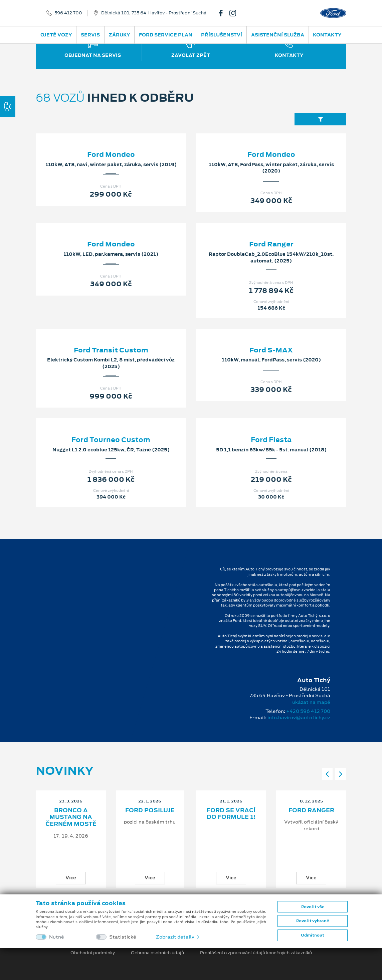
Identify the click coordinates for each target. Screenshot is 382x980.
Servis (90, 35)
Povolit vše (313, 907)
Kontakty (327, 35)
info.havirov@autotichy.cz (299, 718)
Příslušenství (222, 35)
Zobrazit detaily (178, 937)
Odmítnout (313, 935)
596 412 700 (68, 13)
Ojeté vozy (56, 35)
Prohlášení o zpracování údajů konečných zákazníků (256, 953)
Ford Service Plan (166, 35)
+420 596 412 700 (308, 711)
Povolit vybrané (313, 921)
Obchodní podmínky (93, 953)
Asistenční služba (278, 35)
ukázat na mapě (311, 702)
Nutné (57, 937)
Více (71, 878)
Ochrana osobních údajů (157, 953)
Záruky (120, 35)
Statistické (123, 937)
